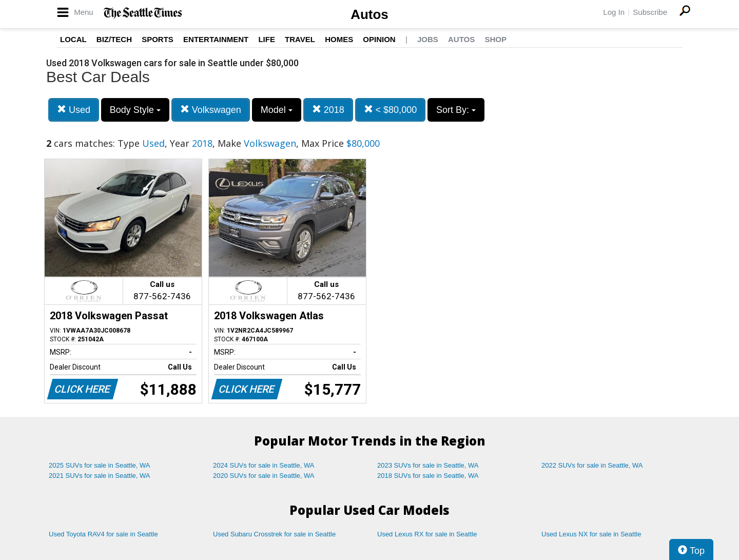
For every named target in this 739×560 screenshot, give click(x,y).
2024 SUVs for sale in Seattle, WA (264, 465)
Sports (158, 39)
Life (267, 39)
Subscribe (650, 12)
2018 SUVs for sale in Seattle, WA (428, 476)
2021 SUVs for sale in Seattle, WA (100, 476)
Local (73, 39)
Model (277, 110)
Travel (300, 39)
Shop (495, 39)
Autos (369, 14)
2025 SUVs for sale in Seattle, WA (100, 465)
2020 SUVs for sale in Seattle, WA (264, 476)
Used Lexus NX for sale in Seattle (591, 534)
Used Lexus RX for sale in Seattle (427, 534)
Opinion (379, 39)
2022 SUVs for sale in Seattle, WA (592, 465)
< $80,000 (391, 110)
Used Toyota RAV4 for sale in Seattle (103, 534)
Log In (614, 12)
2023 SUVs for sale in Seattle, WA (428, 465)
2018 (328, 110)
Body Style (135, 110)
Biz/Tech (114, 39)
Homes (339, 39)
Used (74, 110)
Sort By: (456, 110)
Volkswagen (211, 110)
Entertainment (216, 39)
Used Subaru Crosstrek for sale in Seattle (274, 534)
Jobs (428, 39)
